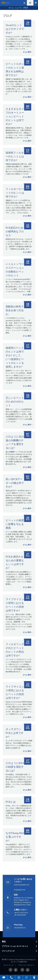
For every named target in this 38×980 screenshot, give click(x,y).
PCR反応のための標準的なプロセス (15, 232)
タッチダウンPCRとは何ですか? (15, 733)
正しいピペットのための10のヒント (15, 402)
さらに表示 (27, 52)
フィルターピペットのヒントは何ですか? (15, 193)
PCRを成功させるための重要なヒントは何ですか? (15, 562)
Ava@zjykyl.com (20, 890)
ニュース (18, 8)
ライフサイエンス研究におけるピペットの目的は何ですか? (15, 605)
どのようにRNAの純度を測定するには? (15, 767)
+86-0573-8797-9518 (21, 913)
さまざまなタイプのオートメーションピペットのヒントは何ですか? (15, 116)
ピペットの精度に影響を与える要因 (15, 524)
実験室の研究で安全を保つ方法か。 (15, 310)
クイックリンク (8, 951)
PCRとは (11, 802)
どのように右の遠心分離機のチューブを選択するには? (15, 442)
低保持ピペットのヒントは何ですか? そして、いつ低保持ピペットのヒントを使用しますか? (15, 357)
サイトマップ (9, 965)
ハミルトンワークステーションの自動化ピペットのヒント (15, 270)
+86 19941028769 (20, 915)
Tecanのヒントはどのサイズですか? (15, 29)
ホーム (11, 8)
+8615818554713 (20, 928)
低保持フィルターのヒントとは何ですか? (15, 156)
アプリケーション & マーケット (15, 946)
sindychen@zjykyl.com (22, 885)
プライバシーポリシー (26, 965)
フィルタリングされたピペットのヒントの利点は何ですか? (15, 650)
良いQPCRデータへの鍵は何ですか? (15, 483)
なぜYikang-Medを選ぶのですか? (15, 837)
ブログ (25, 8)
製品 (4, 942)
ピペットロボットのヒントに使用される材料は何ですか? (15, 70)
